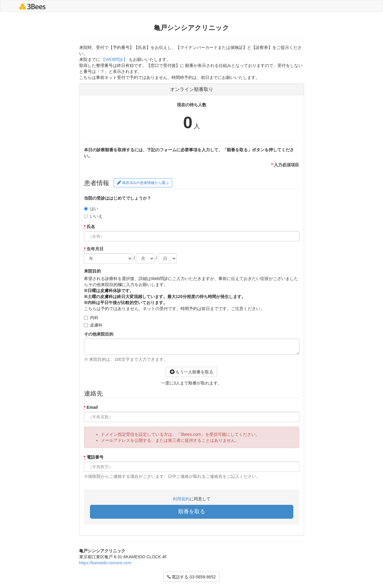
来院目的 (92, 271)
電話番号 (94, 457)
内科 (94, 318)
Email (91, 407)
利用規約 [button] (181, 499)
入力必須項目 (285, 165)
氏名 (90, 227)
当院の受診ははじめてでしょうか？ (118, 198)
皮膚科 (96, 325)
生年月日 (94, 249)
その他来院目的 (99, 334)
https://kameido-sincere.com (105, 563)
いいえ (96, 216)
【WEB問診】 (115, 59)
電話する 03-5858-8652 (192, 577)
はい (94, 209)
